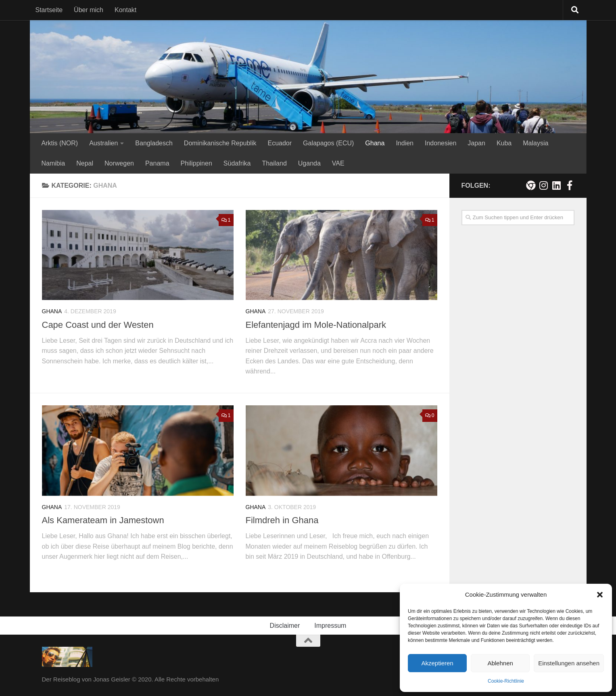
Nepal (85, 163)
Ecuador (280, 143)
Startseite (49, 10)
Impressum (330, 626)
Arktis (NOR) (60, 143)
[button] (600, 595)
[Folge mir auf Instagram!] (544, 185)
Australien (103, 143)
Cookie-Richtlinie (506, 681)
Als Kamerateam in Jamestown (103, 520)
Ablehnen (500, 663)
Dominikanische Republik (220, 143)
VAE (338, 163)
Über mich (89, 10)
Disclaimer (285, 626)
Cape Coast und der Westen (98, 325)
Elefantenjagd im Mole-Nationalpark (316, 325)
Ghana (375, 143)
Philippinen (196, 163)
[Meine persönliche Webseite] (531, 185)
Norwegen (119, 163)
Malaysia (536, 143)
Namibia (53, 163)
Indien (405, 143)
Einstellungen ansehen (569, 663)
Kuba (504, 143)
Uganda (309, 163)
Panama (157, 163)
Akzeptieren (437, 663)
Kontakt (125, 10)
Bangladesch (154, 143)
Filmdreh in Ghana (282, 520)
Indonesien (441, 143)
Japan (476, 143)
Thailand (274, 163)
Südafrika (237, 163)
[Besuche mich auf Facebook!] (570, 185)
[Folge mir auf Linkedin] (557, 185)
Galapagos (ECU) (328, 143)
